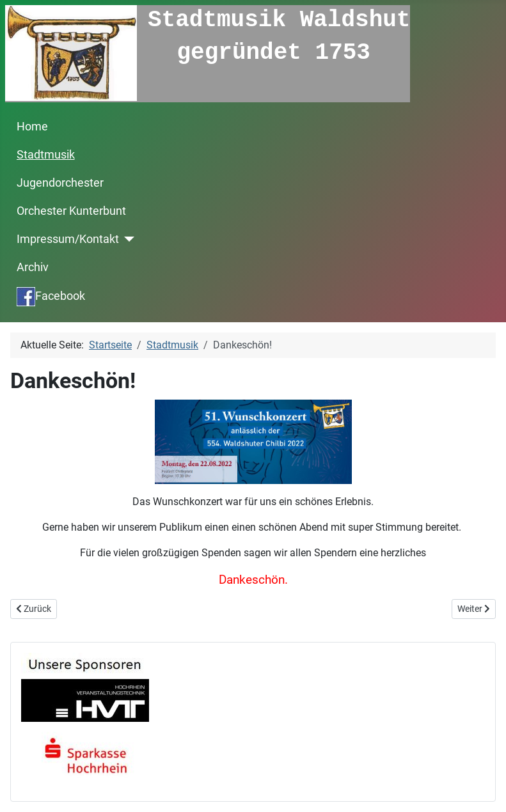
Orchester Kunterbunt (71, 211)
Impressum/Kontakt (68, 239)
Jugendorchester (60, 183)
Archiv (33, 267)
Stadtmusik (46, 155)
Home (32, 127)
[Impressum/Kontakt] (127, 239)
